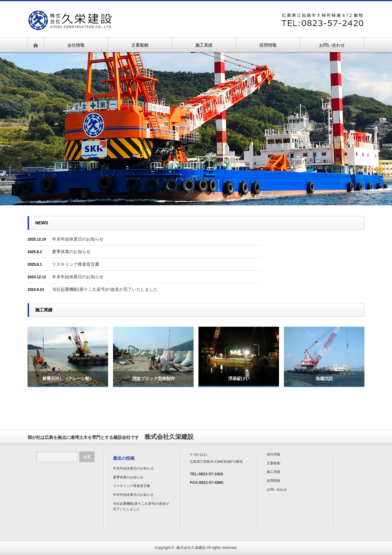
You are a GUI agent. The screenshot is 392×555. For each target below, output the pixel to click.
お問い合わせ (277, 489)
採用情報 (273, 481)
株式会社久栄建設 (191, 548)
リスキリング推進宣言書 (76, 264)
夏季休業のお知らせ (71, 252)
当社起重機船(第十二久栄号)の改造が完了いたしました (105, 289)
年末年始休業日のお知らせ (78, 239)
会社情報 (273, 454)
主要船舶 (273, 463)
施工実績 (273, 472)
